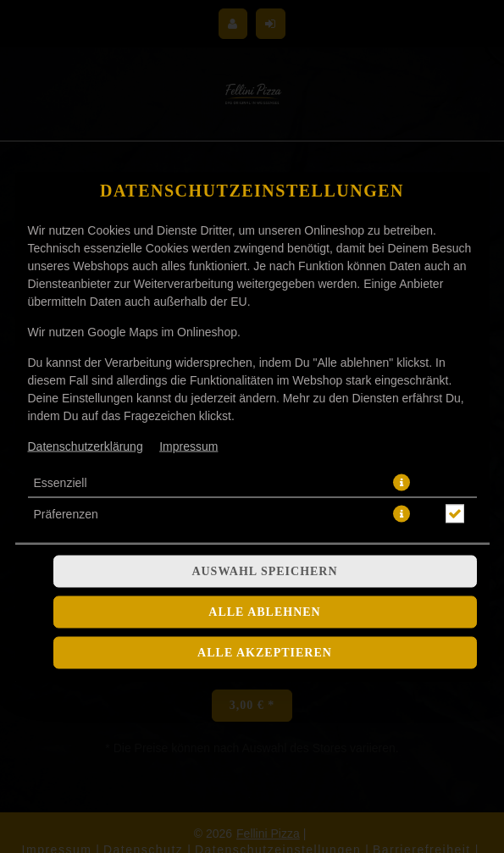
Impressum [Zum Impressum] (188, 314)
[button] (402, 351)
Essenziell (61, 351)
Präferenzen (66, 382)
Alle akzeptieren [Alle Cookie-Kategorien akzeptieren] (265, 521)
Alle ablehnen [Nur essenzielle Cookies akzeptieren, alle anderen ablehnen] (264, 480)
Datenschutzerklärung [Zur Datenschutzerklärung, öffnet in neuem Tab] (86, 314)
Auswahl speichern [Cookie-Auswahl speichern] (264, 439)
